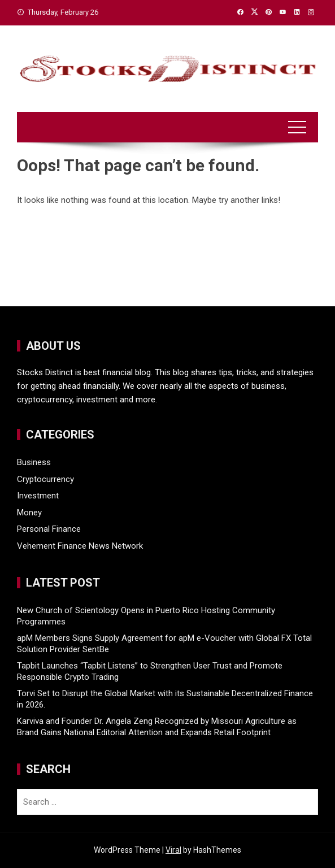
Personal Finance (49, 529)
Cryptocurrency (45, 479)
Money (29, 513)
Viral (173, 850)
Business (34, 462)
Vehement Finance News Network (80, 546)
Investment (38, 496)
